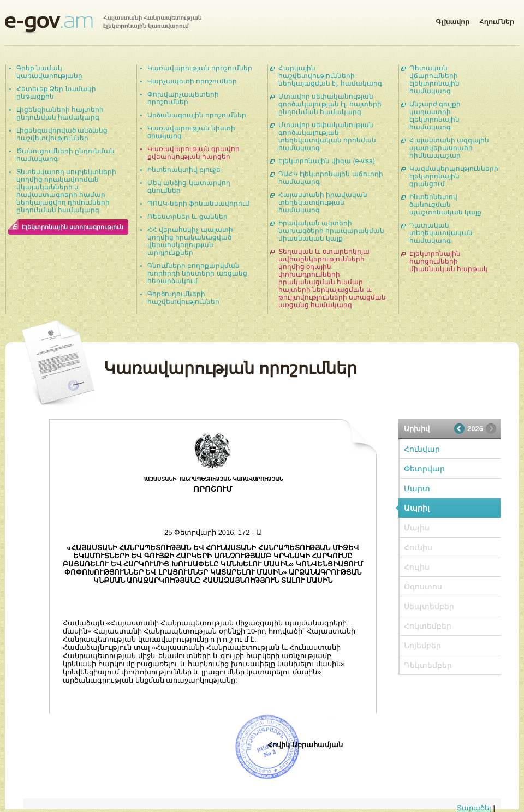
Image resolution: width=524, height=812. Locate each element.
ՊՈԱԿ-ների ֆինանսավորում (198, 204)
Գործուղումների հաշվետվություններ (183, 298)
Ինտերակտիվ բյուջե (184, 170)
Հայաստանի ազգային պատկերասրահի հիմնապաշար (449, 148)
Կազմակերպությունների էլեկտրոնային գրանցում (454, 176)
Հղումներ (497, 20)
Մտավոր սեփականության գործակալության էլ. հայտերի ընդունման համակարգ (330, 104)
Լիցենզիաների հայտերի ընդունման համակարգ (60, 114)
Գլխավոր (452, 20)
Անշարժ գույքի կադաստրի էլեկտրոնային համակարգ (435, 116)
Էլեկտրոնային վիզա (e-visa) (327, 161)
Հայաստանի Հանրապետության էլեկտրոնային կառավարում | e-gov (103, 25)
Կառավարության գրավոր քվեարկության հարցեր (193, 153)
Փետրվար (424, 469)
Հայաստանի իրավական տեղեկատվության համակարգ (323, 202)
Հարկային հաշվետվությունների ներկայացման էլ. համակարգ (330, 76)
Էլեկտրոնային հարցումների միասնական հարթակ (449, 261)
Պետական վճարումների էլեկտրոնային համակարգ (434, 80)
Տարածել (474, 808)
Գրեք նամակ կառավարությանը (49, 72)
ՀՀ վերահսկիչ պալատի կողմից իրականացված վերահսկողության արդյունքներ (190, 241)
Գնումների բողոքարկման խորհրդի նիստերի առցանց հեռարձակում (197, 273)
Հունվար (422, 449)
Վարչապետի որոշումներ (192, 81)
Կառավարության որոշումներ (200, 68)
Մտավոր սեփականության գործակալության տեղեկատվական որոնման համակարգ (327, 136)
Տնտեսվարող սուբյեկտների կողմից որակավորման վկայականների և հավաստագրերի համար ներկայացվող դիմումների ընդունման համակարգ (66, 191)
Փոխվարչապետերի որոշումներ (183, 98)
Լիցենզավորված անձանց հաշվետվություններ (62, 134)
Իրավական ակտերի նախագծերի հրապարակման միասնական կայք (331, 231)
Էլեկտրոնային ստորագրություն (73, 227)
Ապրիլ (417, 508)
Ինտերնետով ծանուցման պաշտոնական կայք (445, 205)
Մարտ (417, 488)
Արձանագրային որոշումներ (197, 115)
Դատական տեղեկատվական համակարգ (441, 233)
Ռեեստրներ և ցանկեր (187, 217)
